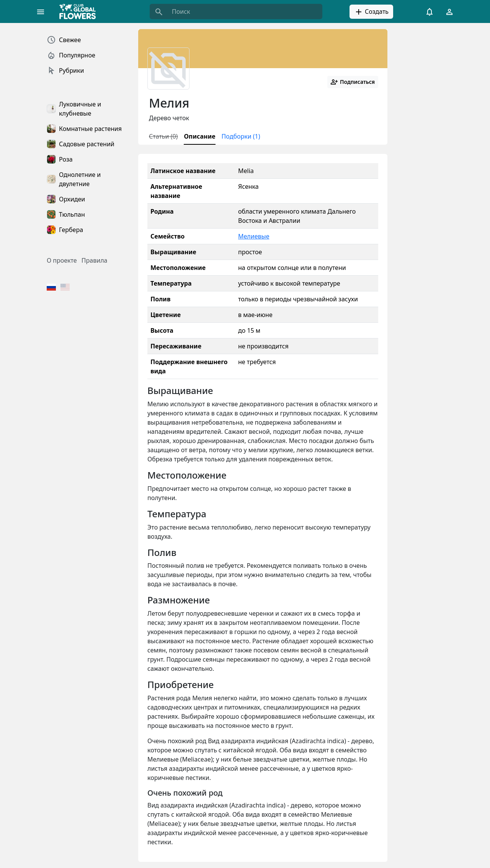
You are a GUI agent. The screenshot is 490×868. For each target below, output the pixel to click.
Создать (371, 12)
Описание (199, 136)
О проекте (62, 260)
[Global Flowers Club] (80, 11)
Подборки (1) (241, 136)
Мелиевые (254, 236)
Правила (95, 260)
